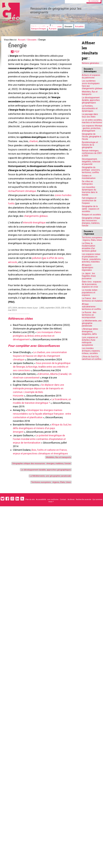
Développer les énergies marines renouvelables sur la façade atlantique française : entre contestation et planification (39, 448)
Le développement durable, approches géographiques (43, 510)
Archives (71, 541)
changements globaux (20, 241)
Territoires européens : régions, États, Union (49, 523)
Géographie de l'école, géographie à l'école (91, 137)
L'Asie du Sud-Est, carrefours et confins (92, 358)
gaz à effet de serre (59, 287)
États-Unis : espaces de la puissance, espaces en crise (92, 284)
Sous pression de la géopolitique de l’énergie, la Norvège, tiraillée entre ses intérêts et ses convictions (42, 401)
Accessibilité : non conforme (47, 541)
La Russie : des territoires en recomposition (89, 315)
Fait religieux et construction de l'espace (89, 201)
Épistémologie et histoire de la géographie (90, 145)
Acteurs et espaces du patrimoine (91, 76)
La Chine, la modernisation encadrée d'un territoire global (89, 247)
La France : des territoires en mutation (92, 300)
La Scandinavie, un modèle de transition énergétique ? (41, 437)
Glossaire (68, 27)
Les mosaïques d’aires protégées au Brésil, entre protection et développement (37, 369)
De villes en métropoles (87, 183)
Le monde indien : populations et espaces (90, 293)
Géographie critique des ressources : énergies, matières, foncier (91, 222)
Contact (63, 541)
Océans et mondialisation (89, 177)
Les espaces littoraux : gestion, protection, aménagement (92, 128)
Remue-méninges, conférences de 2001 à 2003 (92, 153)
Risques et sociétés (91, 215)
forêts (43, 223)
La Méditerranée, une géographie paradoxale (48, 516)
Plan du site (30, 541)
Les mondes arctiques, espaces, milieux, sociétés (91, 351)
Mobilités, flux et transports (57, 492)
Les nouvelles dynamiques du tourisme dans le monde (90, 191)
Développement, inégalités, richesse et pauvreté (91, 162)
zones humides (32, 218)
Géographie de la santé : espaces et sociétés (90, 209)
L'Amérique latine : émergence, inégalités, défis (90, 331)
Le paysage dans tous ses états (90, 115)
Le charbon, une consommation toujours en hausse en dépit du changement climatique (40, 390)
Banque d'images (39, 29)
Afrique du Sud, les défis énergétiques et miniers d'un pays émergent (41, 462)
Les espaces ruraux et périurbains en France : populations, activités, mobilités (91, 258)
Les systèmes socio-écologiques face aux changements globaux (92, 85)
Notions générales (90, 63)
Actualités (79, 27)
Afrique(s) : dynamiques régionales (87, 267)
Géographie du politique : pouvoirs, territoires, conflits (91, 170)
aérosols (13, 291)
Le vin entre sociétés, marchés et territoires (92, 121)
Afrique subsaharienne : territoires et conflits (91, 307)
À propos (53, 29)
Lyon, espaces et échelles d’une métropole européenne (90, 341)
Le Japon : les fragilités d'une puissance (89, 276)
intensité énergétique (35, 248)
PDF (18, 53)
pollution (43, 287)
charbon (34, 155)
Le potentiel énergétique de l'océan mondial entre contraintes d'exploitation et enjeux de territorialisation (40, 473)
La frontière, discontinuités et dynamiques (90, 108)
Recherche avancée (84, 541)
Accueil (23, 40)
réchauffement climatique (51, 209)
